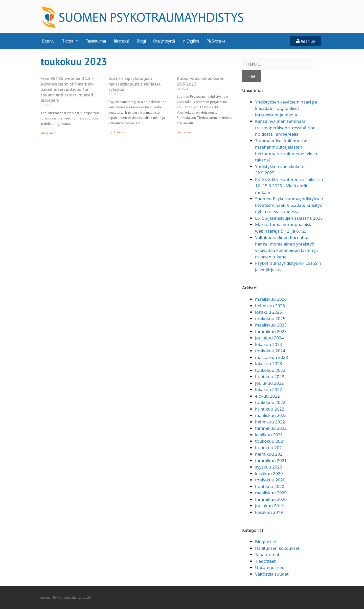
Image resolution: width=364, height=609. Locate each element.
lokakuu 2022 (269, 389)
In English (190, 41)
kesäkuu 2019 (269, 512)
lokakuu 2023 (269, 364)
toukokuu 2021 (270, 441)
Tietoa (70, 41)
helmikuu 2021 (270, 454)
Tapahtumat (96, 41)
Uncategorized (270, 567)
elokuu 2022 (267, 396)
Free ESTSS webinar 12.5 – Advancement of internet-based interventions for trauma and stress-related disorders (67, 89)
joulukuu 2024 (269, 338)
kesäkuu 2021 (269, 435)
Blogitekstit (266, 542)
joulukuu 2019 (269, 506)
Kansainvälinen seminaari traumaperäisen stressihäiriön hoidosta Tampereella (285, 128)
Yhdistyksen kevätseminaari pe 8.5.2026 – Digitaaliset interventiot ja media (286, 108)
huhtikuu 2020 (270, 486)
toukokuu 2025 (270, 319)
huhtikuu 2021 (270, 448)
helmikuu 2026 (270, 306)
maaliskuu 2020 (271, 493)
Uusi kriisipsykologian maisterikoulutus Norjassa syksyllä (134, 84)
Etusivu (48, 41)
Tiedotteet (265, 561)
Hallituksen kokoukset (277, 548)
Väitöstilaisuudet (272, 574)
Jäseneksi (121, 41)
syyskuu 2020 (269, 467)
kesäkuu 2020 (269, 473)
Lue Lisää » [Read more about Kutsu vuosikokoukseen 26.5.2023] (184, 132)
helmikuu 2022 (270, 422)
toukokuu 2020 (270, 480)
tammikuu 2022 (271, 428)
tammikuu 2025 (271, 331)
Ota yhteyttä (164, 41)
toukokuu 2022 (270, 402)
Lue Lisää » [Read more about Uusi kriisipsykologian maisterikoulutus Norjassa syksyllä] (116, 132)
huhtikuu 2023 (270, 377)
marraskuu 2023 (271, 357)
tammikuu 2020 (271, 499)
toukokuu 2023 (270, 370)
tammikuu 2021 (271, 461)
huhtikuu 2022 (270, 409)
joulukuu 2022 (269, 383)
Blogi (141, 41)
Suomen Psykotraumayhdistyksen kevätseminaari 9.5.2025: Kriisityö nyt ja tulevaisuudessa (289, 205)
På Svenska (216, 41)
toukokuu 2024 (270, 351)
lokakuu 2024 (269, 344)
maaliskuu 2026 (271, 299)
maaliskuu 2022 (271, 415)
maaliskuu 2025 (271, 325)
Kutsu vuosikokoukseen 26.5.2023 (201, 81)
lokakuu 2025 (269, 312)
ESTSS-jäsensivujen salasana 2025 (289, 218)
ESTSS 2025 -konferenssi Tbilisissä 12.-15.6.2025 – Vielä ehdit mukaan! (289, 186)
